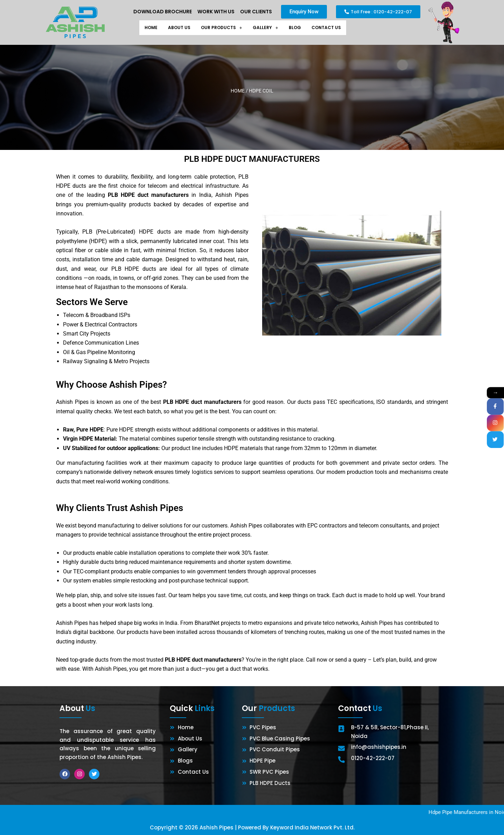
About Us (174, 28)
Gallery (267, 28)
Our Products (220, 28)
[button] (220, 28)
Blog (299, 28)
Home (143, 28)
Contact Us (332, 28)
